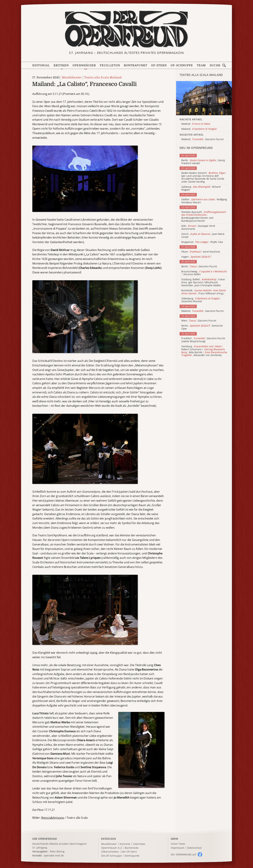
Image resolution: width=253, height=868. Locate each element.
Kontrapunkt (136, 65)
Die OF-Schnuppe (111, 856)
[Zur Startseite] (126, 29)
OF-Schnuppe (182, 65)
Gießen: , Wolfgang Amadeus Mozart (204, 201)
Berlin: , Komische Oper (202, 327)
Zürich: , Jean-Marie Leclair (203, 236)
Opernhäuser (84, 65)
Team (201, 65)
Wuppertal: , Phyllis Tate (202, 242)
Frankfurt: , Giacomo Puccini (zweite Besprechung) (203, 340)
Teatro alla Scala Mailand (103, 78)
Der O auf (183, 854)
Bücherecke (132, 848)
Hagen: (196, 257)
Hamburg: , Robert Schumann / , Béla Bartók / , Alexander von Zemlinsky (204, 351)
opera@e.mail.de (54, 855)
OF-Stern (159, 65)
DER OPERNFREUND (45, 839)
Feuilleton (110, 65)
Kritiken (61, 65)
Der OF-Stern (129, 852)
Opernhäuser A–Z (112, 848)
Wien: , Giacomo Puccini (199, 321)
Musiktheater (72, 78)
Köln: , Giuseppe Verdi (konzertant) (198, 227)
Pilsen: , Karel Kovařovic (201, 252)
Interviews (139, 844)
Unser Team (178, 844)
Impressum (178, 848)
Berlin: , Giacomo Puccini (199, 267)
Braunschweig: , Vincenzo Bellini (204, 273)
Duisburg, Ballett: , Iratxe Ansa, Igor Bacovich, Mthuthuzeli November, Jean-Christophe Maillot (203, 282)
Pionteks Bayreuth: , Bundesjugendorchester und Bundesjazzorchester (204, 217)
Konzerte (125, 844)
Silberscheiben (110, 852)
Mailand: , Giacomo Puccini (202, 311)
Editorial (41, 65)
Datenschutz (194, 848)
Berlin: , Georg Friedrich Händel (203, 162)
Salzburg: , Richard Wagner (201, 188)
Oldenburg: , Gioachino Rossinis (201, 300)
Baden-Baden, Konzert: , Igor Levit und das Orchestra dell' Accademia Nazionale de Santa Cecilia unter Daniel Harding (204, 177)
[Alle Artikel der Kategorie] (204, 98)
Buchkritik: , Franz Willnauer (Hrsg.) (204, 292)
